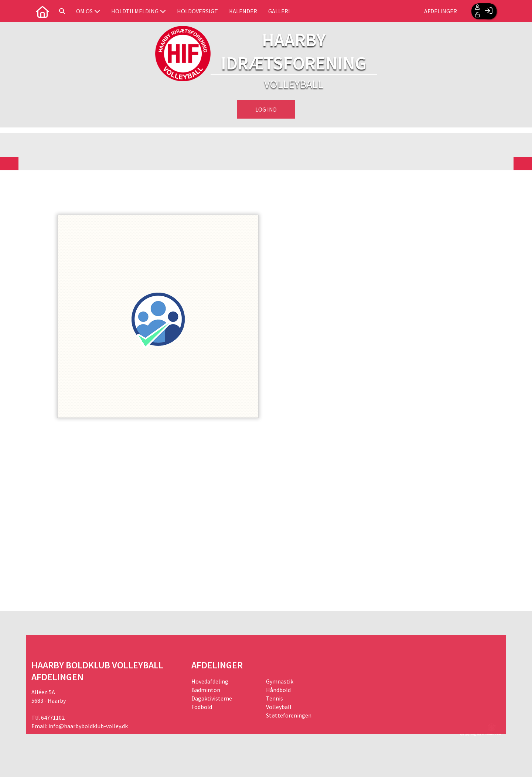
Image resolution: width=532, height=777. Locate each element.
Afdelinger (441, 11)
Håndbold (278, 690)
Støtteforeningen (289, 715)
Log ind (266, 109)
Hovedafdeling (210, 681)
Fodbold (202, 707)
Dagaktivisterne (212, 698)
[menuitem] (42, 11)
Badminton (206, 690)
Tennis (274, 698)
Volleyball (279, 707)
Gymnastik (280, 681)
